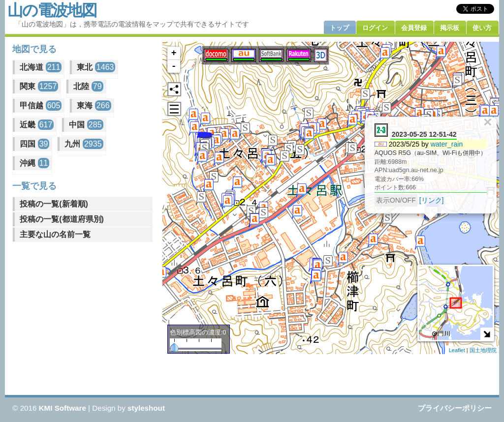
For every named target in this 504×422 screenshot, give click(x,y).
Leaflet (457, 350)
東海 (94, 105)
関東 (39, 86)
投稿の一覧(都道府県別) (62, 219)
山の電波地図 (52, 10)
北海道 (41, 67)
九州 (84, 144)
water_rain (447, 144)
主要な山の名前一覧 (55, 234)
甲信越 (41, 105)
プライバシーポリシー (455, 408)
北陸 (88, 86)
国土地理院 (483, 350)
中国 (86, 125)
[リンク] (432, 200)
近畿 (37, 125)
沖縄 (34, 163)
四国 (34, 144)
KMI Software (63, 408)
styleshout (146, 408)
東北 (96, 67)
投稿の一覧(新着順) (54, 204)
